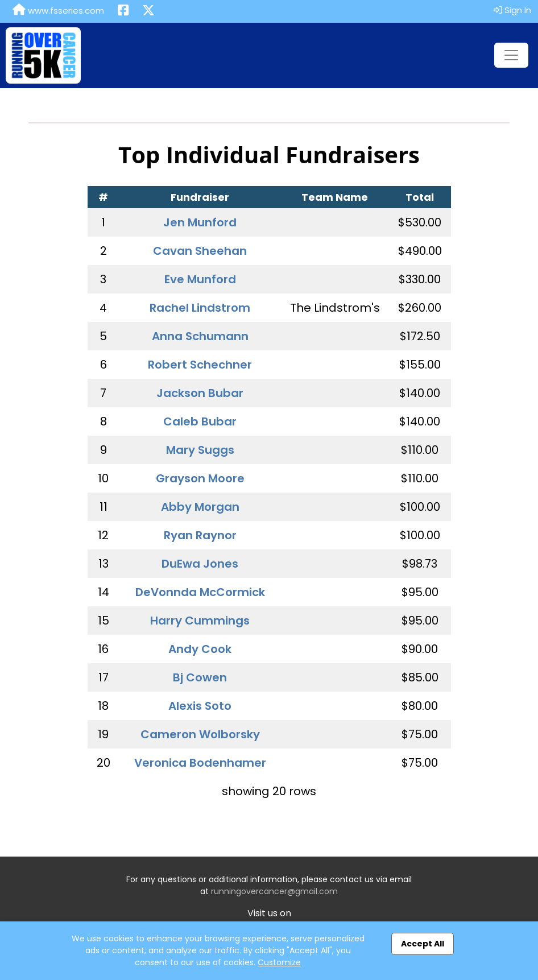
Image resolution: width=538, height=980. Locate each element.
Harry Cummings (200, 621)
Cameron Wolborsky (200, 734)
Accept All (423, 944)
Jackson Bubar (200, 393)
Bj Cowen (200, 677)
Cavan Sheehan (200, 251)
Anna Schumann (200, 336)
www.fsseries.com (58, 10)
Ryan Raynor (200, 535)
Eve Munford (200, 279)
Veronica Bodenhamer (200, 763)
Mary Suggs (200, 450)
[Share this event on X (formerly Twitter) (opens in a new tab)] (148, 11)
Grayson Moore (200, 478)
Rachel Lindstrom (200, 308)
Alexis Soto (200, 706)
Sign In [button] (512, 10)
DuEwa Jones (200, 564)
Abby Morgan (200, 507)
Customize (279, 962)
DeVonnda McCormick (200, 592)
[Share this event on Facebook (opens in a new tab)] (123, 11)
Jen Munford (200, 222)
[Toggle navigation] (511, 55)
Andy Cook (200, 649)
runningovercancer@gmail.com (274, 891)
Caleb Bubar (200, 421)
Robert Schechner (200, 365)
